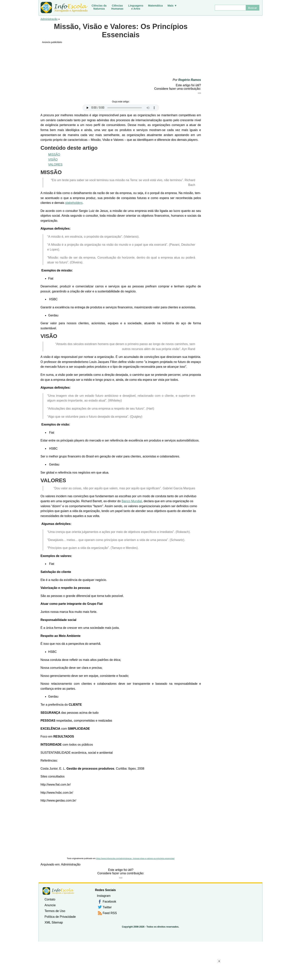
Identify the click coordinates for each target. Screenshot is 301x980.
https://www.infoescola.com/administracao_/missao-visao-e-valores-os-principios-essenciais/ (135, 858)
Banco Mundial (132, 501)
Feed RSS (110, 913)
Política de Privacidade (60, 917)
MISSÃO (54, 155)
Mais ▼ (172, 6)
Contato (50, 899)
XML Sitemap (54, 922)
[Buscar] (230, 8)
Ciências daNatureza (99, 7)
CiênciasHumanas (117, 7)
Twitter (107, 907)
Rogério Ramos (190, 80)
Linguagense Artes (136, 7)
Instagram (104, 896)
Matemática (155, 6)
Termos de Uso (55, 911)
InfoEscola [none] (58, 891)
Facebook (109, 902)
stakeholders (74, 203)
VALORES (55, 165)
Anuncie (50, 905)
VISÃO (53, 160)
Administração (49, 19)
